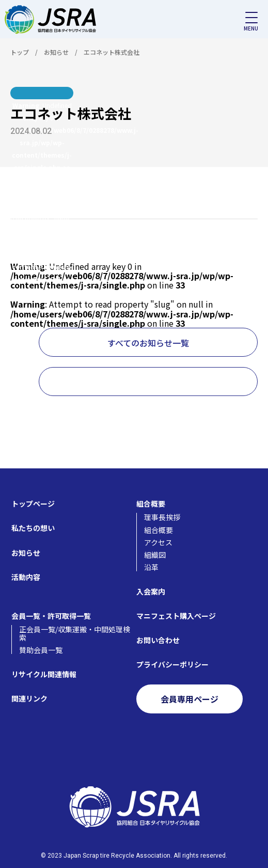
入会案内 (151, 591)
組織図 (155, 555)
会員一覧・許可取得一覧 (51, 616)
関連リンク (29, 698)
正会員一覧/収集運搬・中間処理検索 (75, 633)
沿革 (151, 567)
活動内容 (26, 577)
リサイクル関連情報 (44, 674)
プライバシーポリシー (172, 664)
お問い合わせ (158, 640)
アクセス (158, 542)
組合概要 (151, 504)
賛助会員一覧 (41, 650)
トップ (20, 52)
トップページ (33, 504)
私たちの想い (33, 528)
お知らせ (56, 52)
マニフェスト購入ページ (176, 616)
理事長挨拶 (162, 517)
